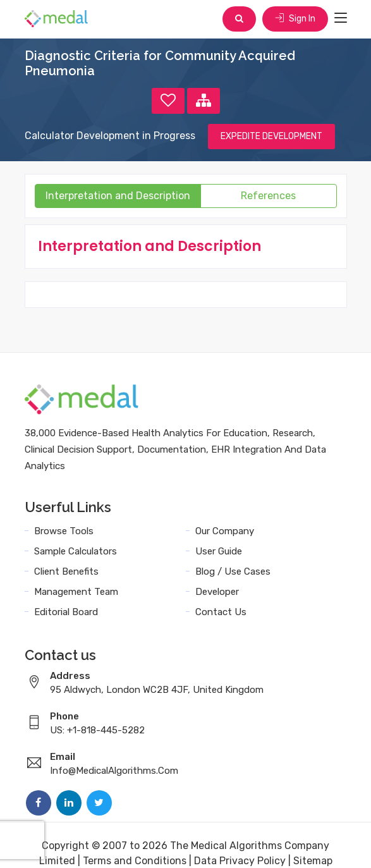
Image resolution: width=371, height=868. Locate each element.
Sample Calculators (76, 551)
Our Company (225, 531)
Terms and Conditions (135, 861)
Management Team (76, 592)
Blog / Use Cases (233, 572)
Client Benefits (66, 572)
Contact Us (221, 612)
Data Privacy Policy (240, 861)
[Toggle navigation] (341, 18)
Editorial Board (66, 612)
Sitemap (313, 861)
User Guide (219, 551)
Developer (217, 592)
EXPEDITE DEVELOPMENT (271, 136)
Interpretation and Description (118, 196)
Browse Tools (64, 531)
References (268, 196)
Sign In (295, 19)
